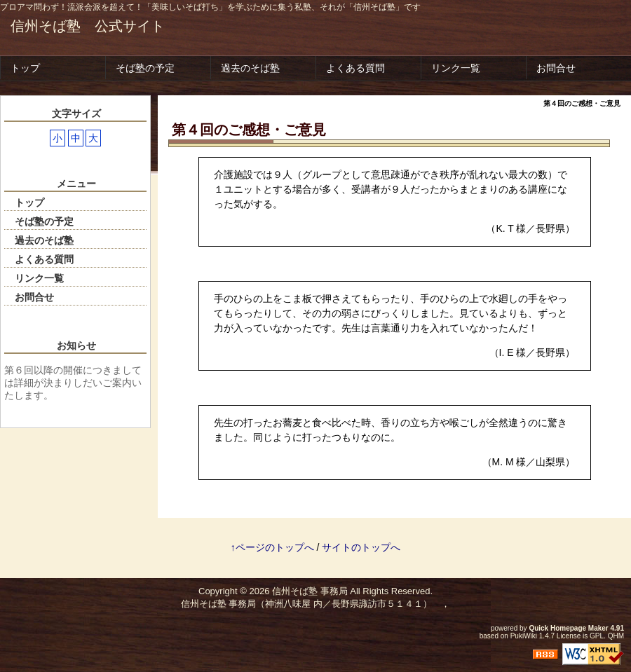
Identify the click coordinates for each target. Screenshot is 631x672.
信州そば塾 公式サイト (88, 26)
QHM (616, 636)
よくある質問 (355, 68)
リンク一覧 (456, 68)
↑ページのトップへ (272, 547)
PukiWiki (524, 636)
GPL (597, 636)
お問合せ (556, 68)
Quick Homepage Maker (568, 628)
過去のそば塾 (250, 68)
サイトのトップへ (361, 547)
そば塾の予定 (145, 68)
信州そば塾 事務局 (310, 591)
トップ (25, 68)
